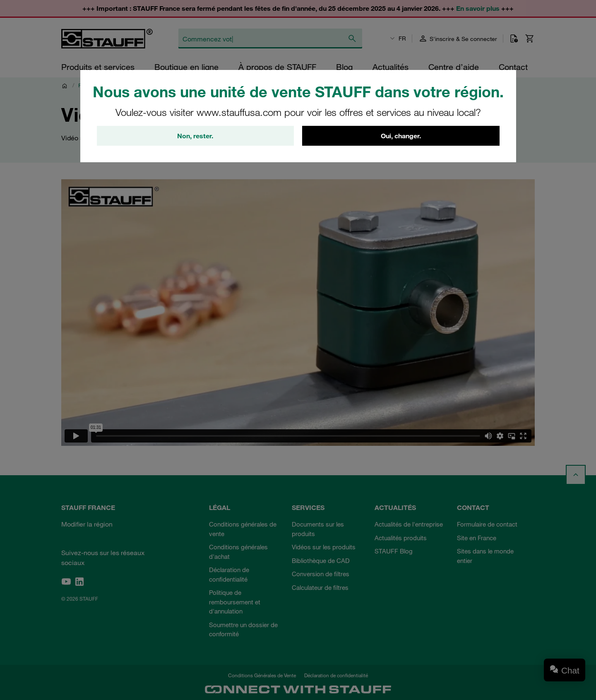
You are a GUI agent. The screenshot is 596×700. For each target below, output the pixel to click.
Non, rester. (195, 136)
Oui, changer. (401, 136)
